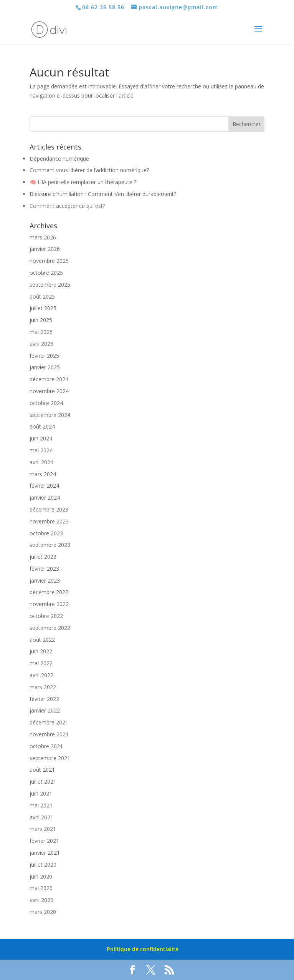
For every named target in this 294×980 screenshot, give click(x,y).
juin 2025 (41, 320)
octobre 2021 (46, 746)
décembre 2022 (49, 592)
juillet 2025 (43, 308)
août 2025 (42, 296)
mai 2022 (41, 663)
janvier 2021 (45, 853)
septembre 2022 (50, 628)
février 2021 (44, 841)
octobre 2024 (46, 403)
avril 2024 (41, 462)
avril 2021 (41, 817)
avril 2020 (41, 900)
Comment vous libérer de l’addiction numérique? (89, 170)
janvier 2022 (45, 710)
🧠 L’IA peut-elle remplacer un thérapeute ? (83, 182)
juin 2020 (41, 876)
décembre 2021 (49, 722)
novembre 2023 (49, 521)
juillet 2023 (43, 557)
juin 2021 (41, 793)
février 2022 (44, 699)
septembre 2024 (50, 415)
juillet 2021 (43, 782)
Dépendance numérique (59, 159)
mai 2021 (41, 805)
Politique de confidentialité (143, 949)
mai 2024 (41, 450)
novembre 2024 (49, 391)
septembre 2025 (50, 285)
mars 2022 (43, 687)
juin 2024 (41, 438)
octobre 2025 (46, 273)
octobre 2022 (46, 616)
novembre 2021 (49, 734)
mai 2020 (41, 888)
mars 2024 (43, 474)
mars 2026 (43, 237)
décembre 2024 (49, 379)
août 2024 (42, 426)
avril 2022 (41, 675)
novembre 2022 (49, 604)
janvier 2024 (45, 497)
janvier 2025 (45, 367)
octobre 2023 (46, 533)
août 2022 (42, 640)
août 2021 (42, 770)
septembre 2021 (50, 758)
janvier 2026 (45, 249)
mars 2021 (43, 829)
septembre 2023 (50, 545)
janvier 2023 (45, 581)
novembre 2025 (49, 261)
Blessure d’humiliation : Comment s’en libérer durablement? (103, 194)
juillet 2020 (43, 865)
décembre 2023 (49, 509)
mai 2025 (41, 332)
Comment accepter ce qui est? (67, 206)
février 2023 (44, 569)
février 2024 (44, 486)
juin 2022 (41, 651)
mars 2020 (43, 912)
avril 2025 (41, 344)
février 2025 (44, 356)
